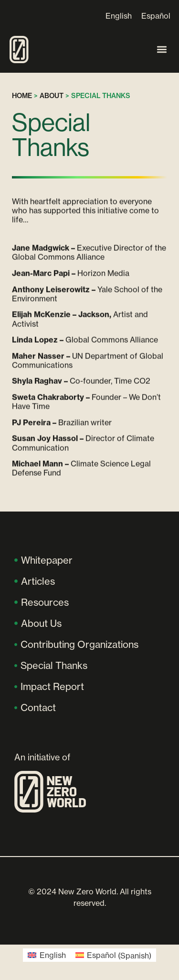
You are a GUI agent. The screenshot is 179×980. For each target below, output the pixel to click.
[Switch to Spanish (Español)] (113, 955)
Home (22, 96)
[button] (162, 50)
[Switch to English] (119, 16)
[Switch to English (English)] (47, 955)
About (52, 96)
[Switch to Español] (156, 16)
